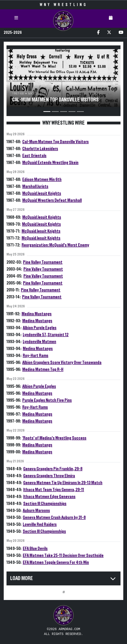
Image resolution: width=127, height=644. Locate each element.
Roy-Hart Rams (36, 356)
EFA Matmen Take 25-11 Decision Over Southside (63, 556)
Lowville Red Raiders (40, 524)
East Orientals (34, 156)
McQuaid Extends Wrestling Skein (50, 163)
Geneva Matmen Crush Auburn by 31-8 (54, 518)
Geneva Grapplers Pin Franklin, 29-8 (53, 469)
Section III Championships (45, 504)
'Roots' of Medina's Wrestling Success (54, 438)
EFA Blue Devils (35, 549)
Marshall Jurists (35, 186)
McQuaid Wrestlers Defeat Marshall (52, 200)
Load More (22, 578)
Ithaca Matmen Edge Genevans (49, 497)
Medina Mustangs (37, 314)
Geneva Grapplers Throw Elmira (49, 476)
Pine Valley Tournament (43, 262)
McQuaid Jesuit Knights (42, 193)
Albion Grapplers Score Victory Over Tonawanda (62, 363)
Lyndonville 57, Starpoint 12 (46, 335)
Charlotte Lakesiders (40, 149)
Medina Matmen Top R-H (43, 369)
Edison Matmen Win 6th (42, 180)
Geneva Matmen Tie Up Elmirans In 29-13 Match (63, 483)
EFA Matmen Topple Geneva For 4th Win (56, 562)
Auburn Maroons (36, 511)
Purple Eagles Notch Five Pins (47, 400)
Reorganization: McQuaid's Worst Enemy (55, 245)
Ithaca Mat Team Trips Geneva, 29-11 (54, 490)
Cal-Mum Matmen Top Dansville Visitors (55, 142)
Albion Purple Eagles (40, 328)
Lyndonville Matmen (39, 342)
